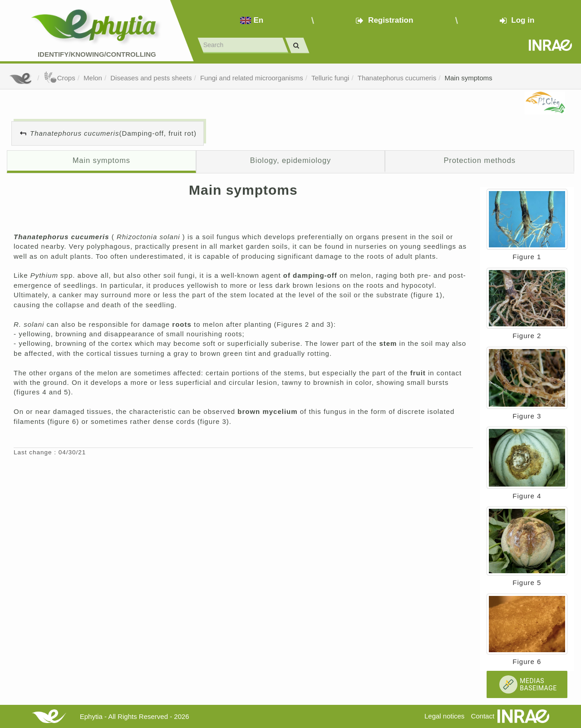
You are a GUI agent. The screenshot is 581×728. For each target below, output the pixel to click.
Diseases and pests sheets (151, 78)
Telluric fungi (330, 78)
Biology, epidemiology (290, 160)
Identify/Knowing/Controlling (97, 54)
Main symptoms (469, 78)
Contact (483, 716)
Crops (59, 78)
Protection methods (480, 160)
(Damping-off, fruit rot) (113, 133)
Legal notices (444, 716)
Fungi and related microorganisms (252, 78)
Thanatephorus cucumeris (397, 78)
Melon (93, 78)
